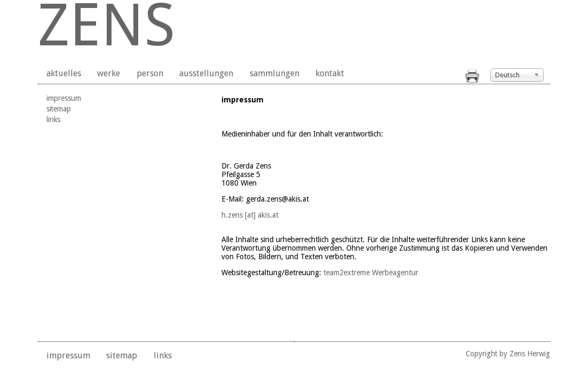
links (53, 119)
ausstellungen (206, 73)
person (150, 73)
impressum (64, 98)
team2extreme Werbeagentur (371, 273)
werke (109, 73)
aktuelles (64, 73)
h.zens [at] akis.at (250, 215)
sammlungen (275, 73)
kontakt (330, 73)
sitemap (59, 109)
